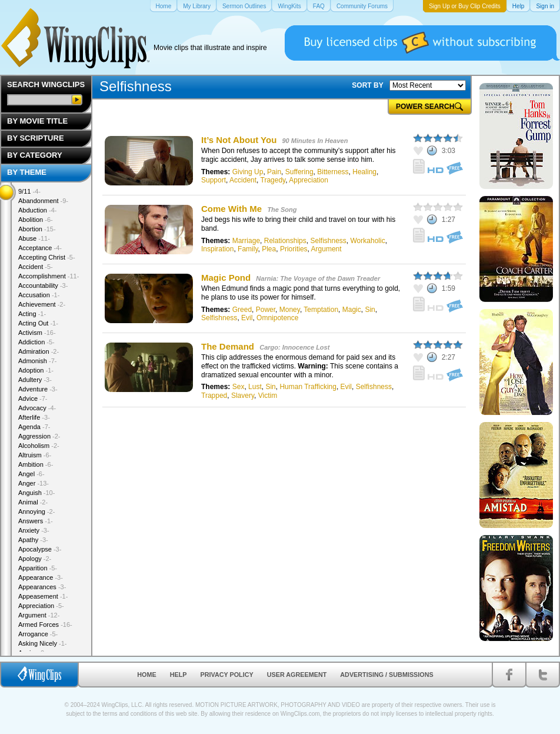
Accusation (39, 295)
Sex (239, 387)
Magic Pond (226, 278)
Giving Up (248, 172)
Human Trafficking (308, 387)
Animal (33, 502)
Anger (34, 483)
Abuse (34, 238)
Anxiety (34, 530)
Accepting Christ (47, 257)
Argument (326, 249)
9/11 (29, 191)
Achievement (42, 304)
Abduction (37, 210)
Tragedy (273, 180)
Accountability (43, 285)
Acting (32, 314)
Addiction (36, 342)
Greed (242, 310)
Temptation (321, 310)
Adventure (38, 389)
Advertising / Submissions (386, 675)
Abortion (37, 229)
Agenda (34, 427)
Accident (243, 180)
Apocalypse (40, 549)
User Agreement (297, 675)
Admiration (39, 351)
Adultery (35, 380)
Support (214, 180)
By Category (35, 155)
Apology (35, 559)
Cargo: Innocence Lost (294, 347)
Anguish (36, 493)
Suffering (299, 172)
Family (248, 249)
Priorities (294, 249)
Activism (37, 333)
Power (266, 310)
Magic (352, 310)
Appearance (41, 577)
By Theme (27, 172)
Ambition (36, 464)
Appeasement (43, 596)
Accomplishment (49, 276)
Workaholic (368, 241)
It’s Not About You (239, 140)
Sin (370, 310)
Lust (255, 387)
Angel (31, 474)
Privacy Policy (227, 675)
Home (146, 675)
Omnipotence (277, 318)
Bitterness (333, 172)
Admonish (37, 361)
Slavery (243, 396)
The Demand (228, 346)
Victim (268, 396)
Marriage (246, 241)
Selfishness (328, 241)
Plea (269, 249)
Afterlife (34, 417)
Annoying (36, 512)
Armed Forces (45, 625)
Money (290, 310)
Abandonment (43, 201)
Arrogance (38, 634)
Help (179, 675)
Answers (36, 521)
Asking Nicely (43, 643)
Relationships (285, 241)
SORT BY (367, 85)
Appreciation (309, 180)
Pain (274, 172)
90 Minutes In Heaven (315, 141)
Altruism (35, 455)
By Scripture (36, 138)
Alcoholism (39, 446)
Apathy (33, 540)
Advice (33, 398)
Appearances (42, 587)
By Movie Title (37, 121)
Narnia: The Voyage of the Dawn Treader (318, 278)
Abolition (36, 220)
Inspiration (217, 249)
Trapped (214, 396)
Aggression (39, 436)
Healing (364, 172)
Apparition (38, 568)
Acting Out (38, 323)
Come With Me (231, 209)
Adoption (36, 370)
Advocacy (37, 408)
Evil (247, 318)
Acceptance (40, 248)
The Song (282, 210)
